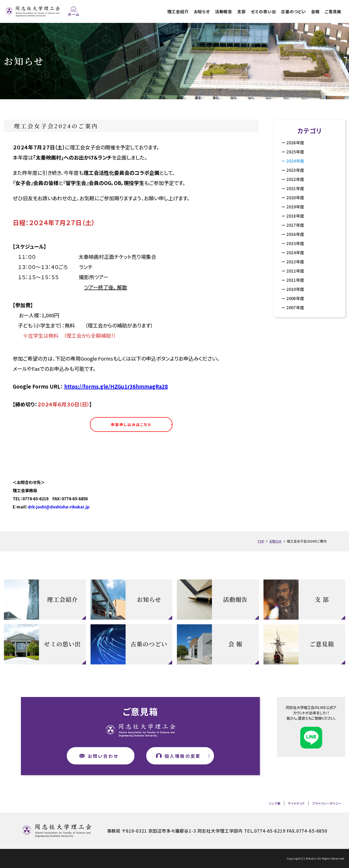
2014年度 (295, 252)
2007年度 (295, 307)
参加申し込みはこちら (131, 424)
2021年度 (295, 188)
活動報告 (224, 11)
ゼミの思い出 (264, 11)
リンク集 (275, 803)
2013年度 (295, 262)
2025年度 (295, 152)
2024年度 (295, 161)
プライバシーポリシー (327, 803)
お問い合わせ (103, 756)
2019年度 (295, 207)
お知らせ (202, 11)
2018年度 (295, 216)
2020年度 (295, 197)
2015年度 (295, 243)
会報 (315, 11)
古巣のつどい (293, 11)
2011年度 (295, 280)
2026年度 (295, 143)
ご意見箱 (333, 11)
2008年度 (295, 298)
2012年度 (295, 271)
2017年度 (295, 225)
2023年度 (295, 170)
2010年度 (295, 289)
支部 (241, 11)
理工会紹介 (178, 11)
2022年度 (295, 179)
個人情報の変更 (183, 756)
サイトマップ (296, 803)
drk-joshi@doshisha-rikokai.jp (59, 507)
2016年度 (295, 234)
